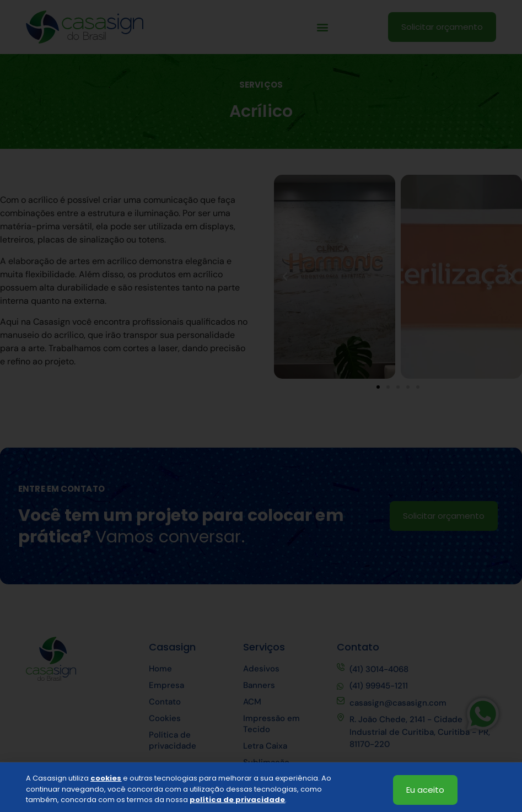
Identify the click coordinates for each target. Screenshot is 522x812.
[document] (261, 406)
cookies (106, 786)
